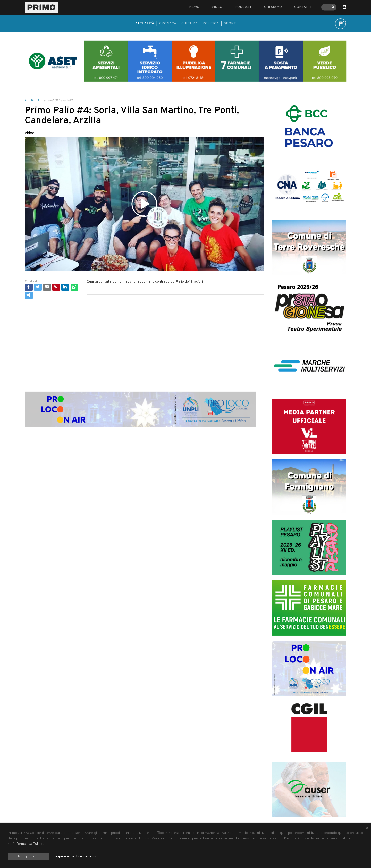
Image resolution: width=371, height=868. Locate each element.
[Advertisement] (144, 339)
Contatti (303, 7)
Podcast (243, 7)
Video (217, 7)
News (194, 7)
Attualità (145, 24)
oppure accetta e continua (76, 857)
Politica (211, 24)
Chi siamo (273, 7)
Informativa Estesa (29, 844)
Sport (230, 24)
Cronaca (168, 24)
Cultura (189, 24)
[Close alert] (367, 828)
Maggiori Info (28, 857)
